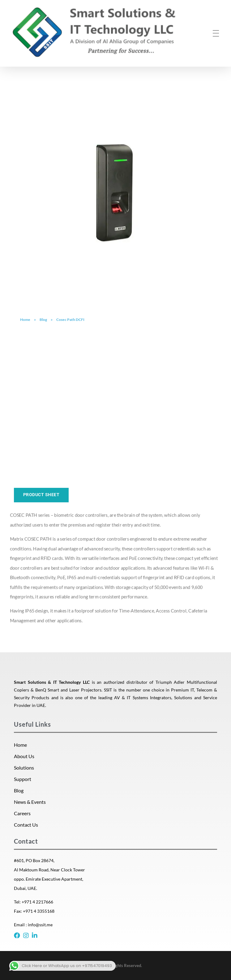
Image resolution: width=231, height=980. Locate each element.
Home (25, 320)
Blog (43, 320)
